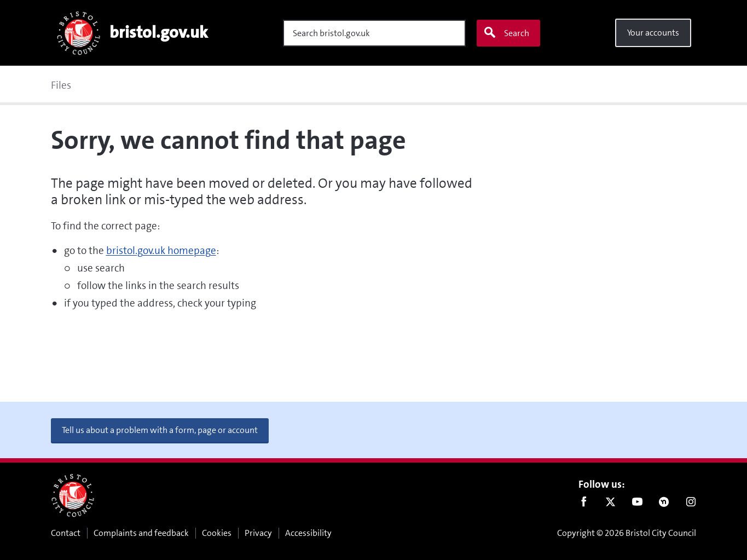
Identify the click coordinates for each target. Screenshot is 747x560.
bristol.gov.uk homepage (161, 250)
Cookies (217, 533)
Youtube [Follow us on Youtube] (637, 504)
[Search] (374, 33)
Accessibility (308, 533)
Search (506, 33)
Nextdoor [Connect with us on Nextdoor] (664, 504)
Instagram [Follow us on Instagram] (691, 504)
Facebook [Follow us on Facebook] (584, 504)
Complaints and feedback (141, 533)
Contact (66, 533)
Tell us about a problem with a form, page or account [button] (160, 430)
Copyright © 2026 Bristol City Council (627, 533)
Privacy (258, 533)
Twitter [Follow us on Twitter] (610, 504)
